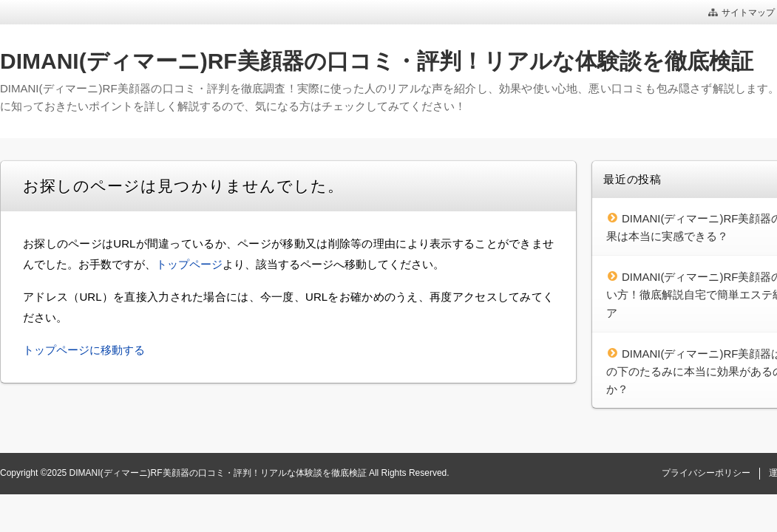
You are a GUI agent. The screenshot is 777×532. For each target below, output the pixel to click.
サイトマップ (748, 13)
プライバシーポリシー (706, 473)
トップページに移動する (84, 350)
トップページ (189, 264)
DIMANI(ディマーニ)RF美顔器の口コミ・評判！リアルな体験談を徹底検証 (377, 61)
